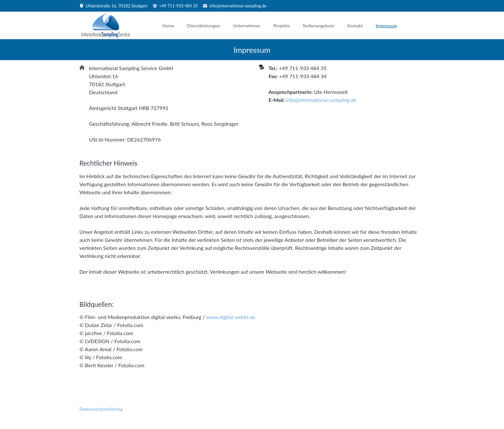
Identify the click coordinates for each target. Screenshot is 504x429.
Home (168, 26)
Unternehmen (247, 26)
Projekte (281, 26)
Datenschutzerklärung (101, 409)
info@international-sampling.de (321, 100)
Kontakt (355, 26)
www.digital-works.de (231, 317)
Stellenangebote (318, 26)
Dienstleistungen (204, 26)
